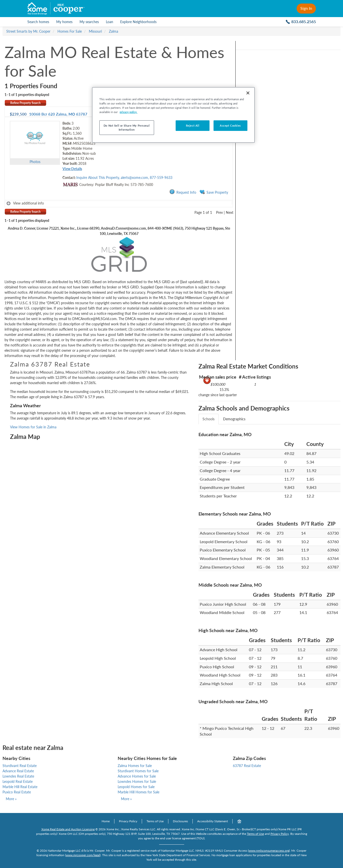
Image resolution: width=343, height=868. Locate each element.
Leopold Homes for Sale (136, 787)
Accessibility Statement (213, 821)
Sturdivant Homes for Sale (138, 771)
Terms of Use (155, 821)
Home (106, 821)
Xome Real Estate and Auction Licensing (68, 829)
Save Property (214, 192)
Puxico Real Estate (17, 792)
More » (11, 799)
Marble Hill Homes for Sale (139, 792)
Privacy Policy (128, 821)
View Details (72, 169)
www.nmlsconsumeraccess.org (269, 851)
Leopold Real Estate (18, 781)
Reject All (193, 125)
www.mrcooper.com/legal (83, 855)
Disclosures (180, 821)
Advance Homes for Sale (137, 776)
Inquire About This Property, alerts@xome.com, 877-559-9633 (124, 177)
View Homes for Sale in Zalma (33, 427)
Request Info (183, 192)
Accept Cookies (230, 125)
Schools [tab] (209, 419)
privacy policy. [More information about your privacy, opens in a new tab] (129, 112)
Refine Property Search (25, 103)
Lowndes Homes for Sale (137, 781)
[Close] (248, 93)
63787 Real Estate (247, 766)
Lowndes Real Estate (18, 776)
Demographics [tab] (234, 419)
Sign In (306, 8)
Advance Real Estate (18, 771)
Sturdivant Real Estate (20, 766)
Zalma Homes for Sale (135, 766)
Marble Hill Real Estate (20, 787)
